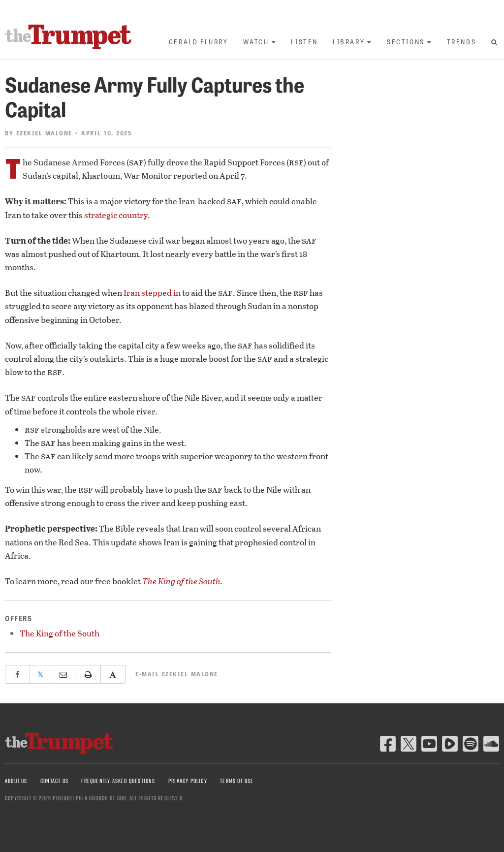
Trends (462, 42)
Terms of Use (237, 781)
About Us (16, 781)
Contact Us (54, 781)
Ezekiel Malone (44, 133)
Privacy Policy (188, 781)
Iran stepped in (152, 293)
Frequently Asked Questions (118, 781)
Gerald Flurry (199, 42)
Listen (304, 42)
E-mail (177, 674)
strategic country (116, 215)
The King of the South (181, 581)
